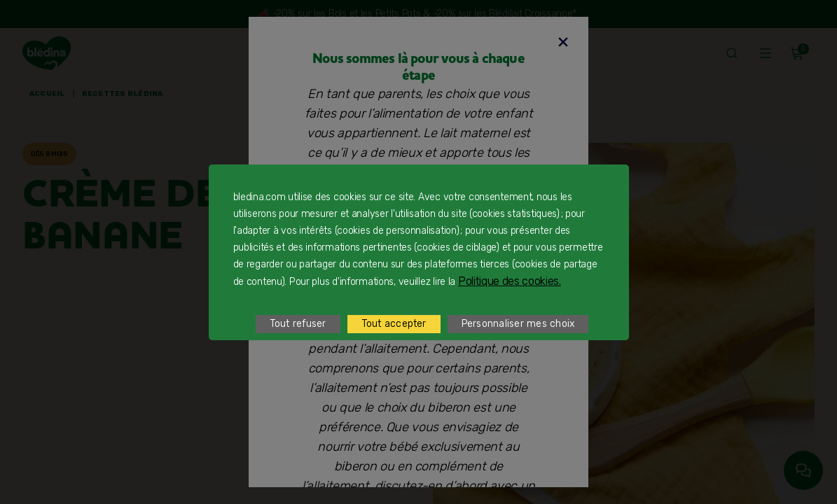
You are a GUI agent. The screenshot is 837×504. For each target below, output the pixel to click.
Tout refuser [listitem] (298, 324)
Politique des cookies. (510, 281)
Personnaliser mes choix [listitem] (518, 324)
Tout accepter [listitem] (394, 324)
